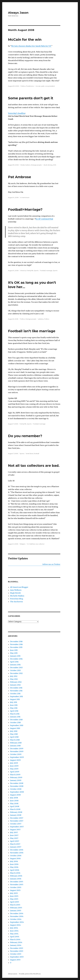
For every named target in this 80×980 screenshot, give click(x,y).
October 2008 (16, 789)
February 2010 (16, 743)
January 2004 (16, 945)
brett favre (30, 454)
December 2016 (16, 641)
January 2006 (16, 879)
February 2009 (16, 777)
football (43, 271)
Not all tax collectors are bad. (34, 466)
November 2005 (17, 885)
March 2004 (15, 939)
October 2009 (16, 754)
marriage (42, 424)
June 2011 (14, 705)
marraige (49, 271)
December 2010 (16, 720)
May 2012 (14, 679)
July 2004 (14, 928)
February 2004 (16, 942)
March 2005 (15, 905)
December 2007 (17, 818)
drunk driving (48, 165)
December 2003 (17, 948)
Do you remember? (25, 436)
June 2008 (14, 801)
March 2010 (15, 740)
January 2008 (16, 815)
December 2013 (16, 668)
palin (43, 86)
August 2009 (15, 760)
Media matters (25, 165)
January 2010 (15, 746)
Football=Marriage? (25, 209)
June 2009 (14, 766)
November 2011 (16, 691)
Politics (23, 86)
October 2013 (15, 670)
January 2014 (15, 665)
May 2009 (14, 769)
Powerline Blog (17, 599)
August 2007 (15, 830)
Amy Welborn (16, 590)
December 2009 (17, 749)
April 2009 (15, 772)
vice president (50, 86)
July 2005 (14, 893)
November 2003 (17, 951)
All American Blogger (19, 587)
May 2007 (14, 838)
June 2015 (14, 650)
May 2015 (14, 653)
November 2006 (17, 853)
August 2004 (15, 925)
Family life (30, 271)
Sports (36, 271)
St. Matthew (31, 544)
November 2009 (17, 751)
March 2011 (15, 714)
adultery (41, 319)
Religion (23, 544)
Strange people (36, 165)
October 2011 (15, 694)
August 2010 (15, 728)
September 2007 (17, 827)
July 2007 (14, 832)
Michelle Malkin (17, 596)
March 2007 (15, 844)
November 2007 (17, 821)
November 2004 (17, 916)
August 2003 (15, 960)
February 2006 (16, 876)
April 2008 (15, 806)
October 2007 (16, 824)
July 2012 (14, 676)
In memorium (25, 197)
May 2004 (14, 934)
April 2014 (14, 662)
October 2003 (16, 954)
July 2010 (14, 731)
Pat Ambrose (20, 177)
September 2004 (17, 922)
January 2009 (16, 780)
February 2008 (16, 812)
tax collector (40, 544)
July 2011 (14, 702)
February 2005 (16, 908)
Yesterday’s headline (17, 113)
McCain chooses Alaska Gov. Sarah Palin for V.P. (31, 46)
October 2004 (16, 919)
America (23, 271)
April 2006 (15, 870)
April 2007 (15, 841)
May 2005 (14, 899)
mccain (38, 86)
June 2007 (14, 835)
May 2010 (14, 734)
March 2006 (15, 873)
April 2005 (15, 902)
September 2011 (16, 696)
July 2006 (14, 861)
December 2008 (17, 783)
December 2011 (16, 688)
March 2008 (15, 809)
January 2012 (15, 685)
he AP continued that (44, 219)
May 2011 (14, 708)
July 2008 (14, 798)
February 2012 (16, 682)
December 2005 (17, 882)
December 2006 (17, 850)
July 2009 (14, 763)
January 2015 (15, 656)
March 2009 (15, 775)
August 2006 (15, 858)
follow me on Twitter (51, 564)
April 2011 (14, 711)
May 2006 (14, 867)
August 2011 (15, 699)
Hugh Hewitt (15, 593)
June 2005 (14, 896)
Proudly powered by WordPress (30, 974)
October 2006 (16, 856)
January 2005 (16, 911)
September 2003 (17, 957)
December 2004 (17, 913)
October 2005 (16, 887)
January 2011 (15, 717)
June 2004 (14, 931)
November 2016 (16, 644)
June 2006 (14, 864)
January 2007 (16, 847)
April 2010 (14, 737)
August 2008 (15, 795)
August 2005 (15, 890)
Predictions (30, 86)
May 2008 (14, 804)
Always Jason (18, 13)
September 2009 (17, 757)
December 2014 (16, 659)
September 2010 (17, 725)
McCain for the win (25, 39)
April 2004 (15, 937)
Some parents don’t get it (31, 98)
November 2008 (17, 786)
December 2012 (16, 673)
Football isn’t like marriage (32, 331)
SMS (55, 165)
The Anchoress (17, 602)
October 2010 (15, 722)
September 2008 (17, 792)
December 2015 (16, 647)
